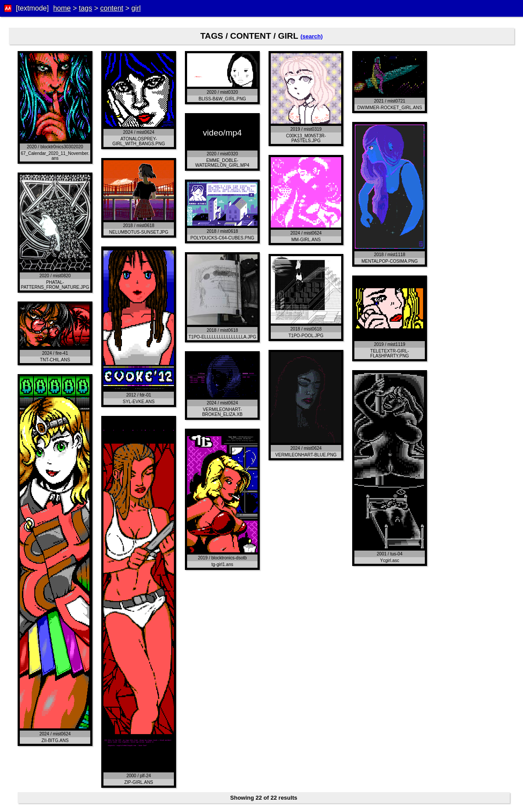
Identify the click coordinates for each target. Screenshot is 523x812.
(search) (311, 36)
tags (85, 8)
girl (136, 8)
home (62, 8)
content (111, 8)
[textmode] (32, 8)
